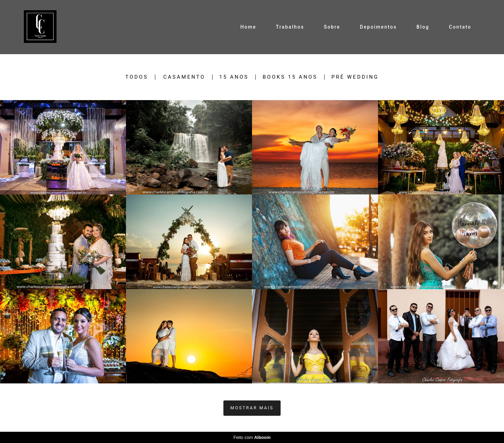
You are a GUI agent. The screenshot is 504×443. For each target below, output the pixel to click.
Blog (423, 27)
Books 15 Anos (290, 77)
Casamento (184, 77)
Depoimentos (378, 27)
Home (248, 27)
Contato (460, 27)
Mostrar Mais (252, 408)
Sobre (332, 27)
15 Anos (234, 77)
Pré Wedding (355, 77)
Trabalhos (290, 27)
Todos (137, 77)
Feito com (252, 437)
